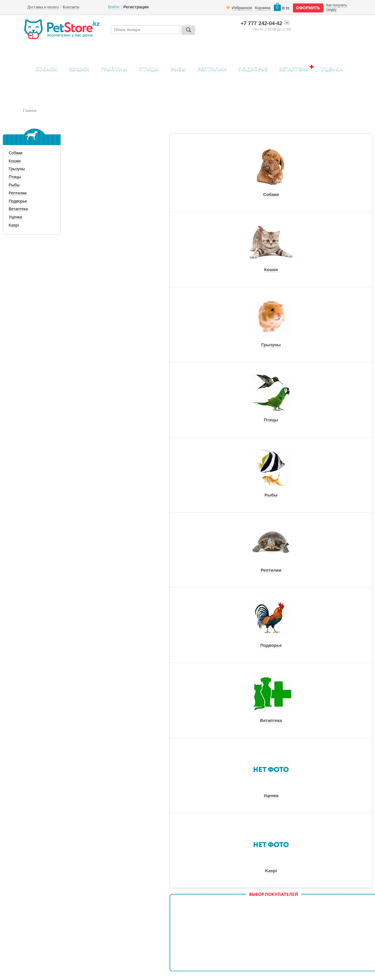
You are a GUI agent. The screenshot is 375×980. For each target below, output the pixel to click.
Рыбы (178, 69)
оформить (308, 8)
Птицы (149, 69)
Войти (114, 7)
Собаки (46, 69)
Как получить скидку (337, 7)
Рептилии (212, 69)
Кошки (79, 69)
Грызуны (114, 69)
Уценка (332, 69)
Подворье (253, 69)
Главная (30, 111)
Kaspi (14, 225)
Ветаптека (294, 69)
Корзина (263, 8)
